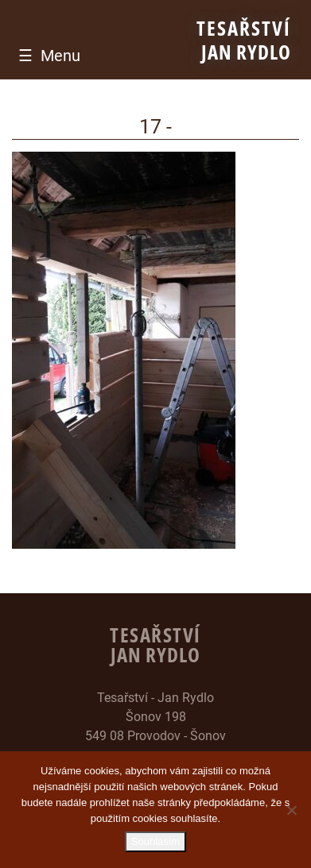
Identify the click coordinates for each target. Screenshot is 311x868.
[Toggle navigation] (45, 56)
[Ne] (291, 810)
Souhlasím (155, 841)
